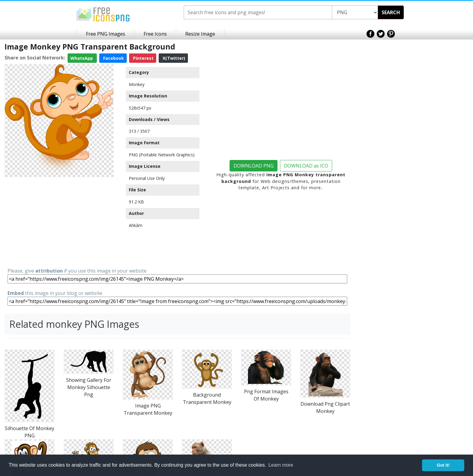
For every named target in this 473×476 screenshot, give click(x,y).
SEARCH (391, 12)
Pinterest (143, 58)
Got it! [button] (443, 465)
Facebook (113, 58)
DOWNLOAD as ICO (306, 166)
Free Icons (155, 34)
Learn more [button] (281, 465)
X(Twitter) (173, 58)
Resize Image (200, 34)
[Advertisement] (59, 222)
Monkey (137, 84)
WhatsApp (82, 58)
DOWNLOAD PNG (254, 166)
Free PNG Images (106, 34)
